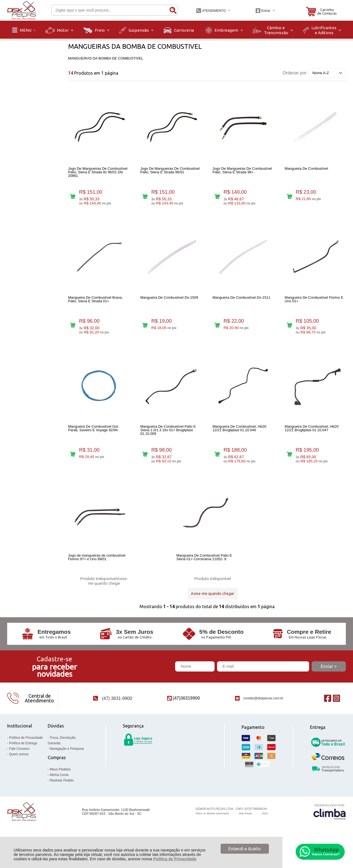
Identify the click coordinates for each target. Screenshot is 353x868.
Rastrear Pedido (62, 799)
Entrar (266, 11)
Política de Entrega (23, 762)
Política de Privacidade (175, 859)
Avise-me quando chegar (108, 595)
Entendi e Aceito (245, 849)
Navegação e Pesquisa (67, 768)
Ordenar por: (295, 73)
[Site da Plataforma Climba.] (330, 831)
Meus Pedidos (60, 788)
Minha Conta (59, 794)
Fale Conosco (19, 768)
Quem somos (19, 773)
